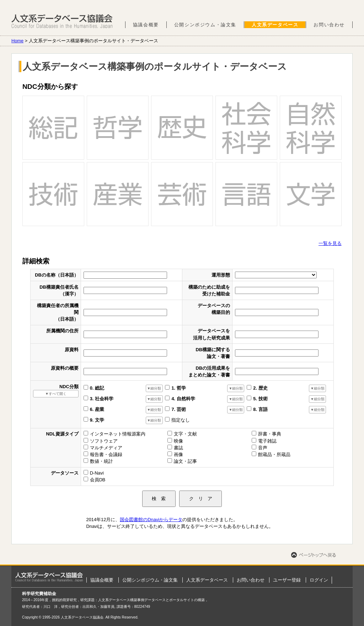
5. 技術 (260, 399)
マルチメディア (106, 448)
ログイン (319, 580)
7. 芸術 (178, 409)
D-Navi (97, 473)
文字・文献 (185, 434)
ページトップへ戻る (314, 555)
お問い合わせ (329, 25)
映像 (178, 441)
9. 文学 (97, 420)
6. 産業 (97, 409)
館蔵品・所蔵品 (274, 454)
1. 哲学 (178, 388)
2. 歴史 (260, 388)
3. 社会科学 (102, 399)
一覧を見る (330, 243)
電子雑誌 (267, 441)
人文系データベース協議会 (62, 21)
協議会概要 (146, 25)
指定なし (181, 420)
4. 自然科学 (183, 399)
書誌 (178, 448)
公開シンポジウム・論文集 (205, 25)
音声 (263, 448)
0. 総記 (97, 388)
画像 (178, 454)
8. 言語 (260, 409)
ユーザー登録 (287, 580)
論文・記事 (185, 461)
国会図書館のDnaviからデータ (151, 520)
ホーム (49, 577)
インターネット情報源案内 (118, 434)
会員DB (98, 480)
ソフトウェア (104, 441)
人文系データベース (275, 25)
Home (17, 41)
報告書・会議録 (106, 454)
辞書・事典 (270, 434)
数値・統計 (101, 461)
